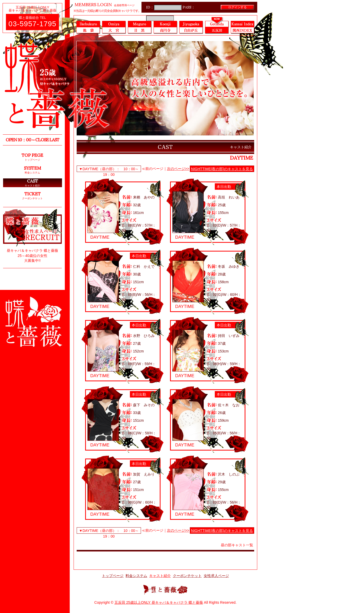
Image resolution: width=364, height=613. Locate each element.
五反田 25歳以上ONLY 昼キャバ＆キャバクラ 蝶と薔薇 (159, 602)
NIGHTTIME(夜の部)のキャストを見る (222, 169)
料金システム (136, 576)
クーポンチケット (187, 576)
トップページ (113, 576)
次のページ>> (178, 169)
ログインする (237, 7)
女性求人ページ (216, 576)
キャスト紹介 (160, 576)
